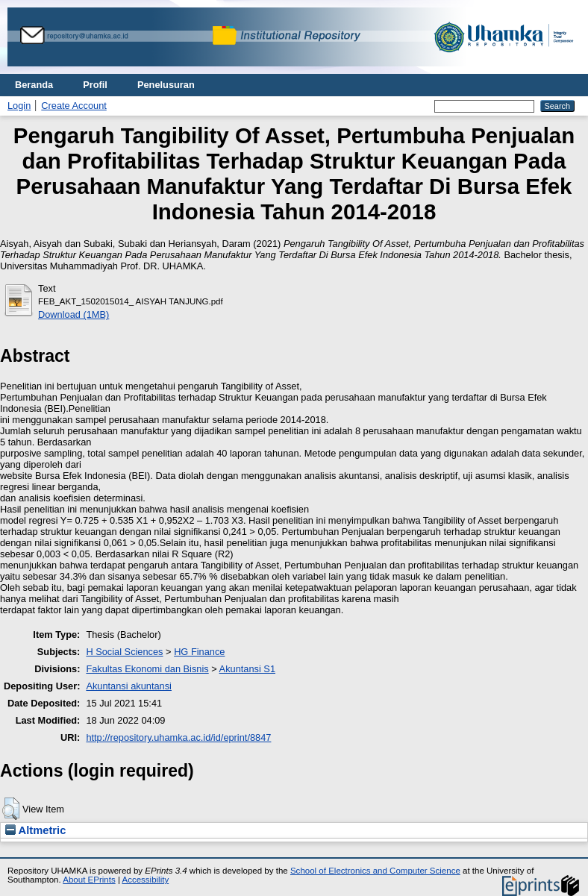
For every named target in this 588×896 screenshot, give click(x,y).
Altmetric (35, 830)
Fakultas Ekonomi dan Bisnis (147, 669)
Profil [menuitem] (95, 85)
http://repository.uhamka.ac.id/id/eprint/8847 (178, 737)
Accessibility (145, 880)
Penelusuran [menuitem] (166, 85)
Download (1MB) (73, 314)
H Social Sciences (124, 652)
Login (19, 106)
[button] (11, 809)
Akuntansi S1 (247, 669)
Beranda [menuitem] (34, 85)
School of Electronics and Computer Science (375, 871)
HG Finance (199, 652)
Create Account (74, 106)
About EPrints (89, 880)
